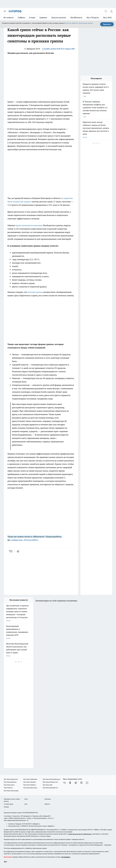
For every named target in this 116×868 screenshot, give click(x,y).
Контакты (48, 799)
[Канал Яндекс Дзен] (81, 783)
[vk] (11, 551)
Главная (6, 807)
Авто (26, 804)
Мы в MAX (107, 18)
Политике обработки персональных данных (79, 23)
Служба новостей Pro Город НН (58, 49)
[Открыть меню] (5, 11)
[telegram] (19, 551)
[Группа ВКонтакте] (64, 783)
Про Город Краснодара (11, 791)
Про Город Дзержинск (11, 779)
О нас (26, 799)
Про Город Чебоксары (30, 779)
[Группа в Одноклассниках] (70, 783)
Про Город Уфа (47, 785)
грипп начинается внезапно (29, 225)
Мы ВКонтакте (76, 18)
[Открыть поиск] (106, 11)
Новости (47, 804)
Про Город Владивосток (50, 788)
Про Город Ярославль (30, 788)
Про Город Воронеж (10, 782)
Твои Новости (8, 788)
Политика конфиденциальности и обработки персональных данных (25, 848)
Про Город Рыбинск (30, 785)
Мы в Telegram (93, 18)
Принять (107, 24)
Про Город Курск (9, 785)
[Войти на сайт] (111, 11)
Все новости (9, 18)
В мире (32, 18)
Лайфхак (21, 18)
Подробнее (108, 845)
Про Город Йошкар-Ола (50, 782)
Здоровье (43, 18)
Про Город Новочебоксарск (51, 779)
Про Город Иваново (30, 782)
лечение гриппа (35, 292)
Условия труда (8, 804)
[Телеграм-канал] (76, 783)
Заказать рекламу (59, 18)
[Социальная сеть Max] (87, 783)
